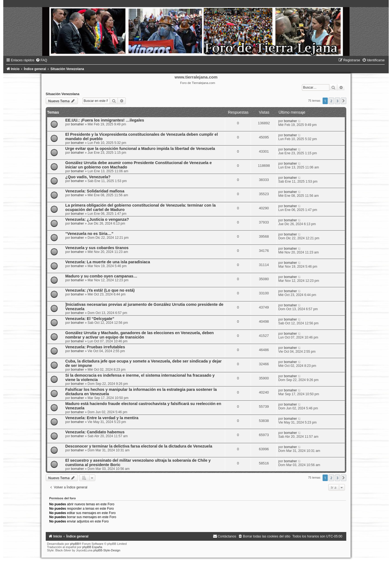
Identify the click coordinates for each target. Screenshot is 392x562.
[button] (344, 101)
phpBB (74, 544)
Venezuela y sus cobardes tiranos (97, 248)
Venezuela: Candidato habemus (95, 432)
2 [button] (331, 101)
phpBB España (92, 547)
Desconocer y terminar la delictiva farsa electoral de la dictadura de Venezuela (139, 446)
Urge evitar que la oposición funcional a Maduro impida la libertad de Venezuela (140, 149)
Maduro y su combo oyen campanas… (101, 276)
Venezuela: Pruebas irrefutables (95, 347)
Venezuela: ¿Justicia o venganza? (97, 219)
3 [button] (337, 101)
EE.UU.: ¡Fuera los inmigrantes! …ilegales (105, 120)
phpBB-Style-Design (107, 550)
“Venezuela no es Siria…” (89, 234)
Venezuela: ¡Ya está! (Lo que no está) (100, 290)
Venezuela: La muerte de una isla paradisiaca (108, 262)
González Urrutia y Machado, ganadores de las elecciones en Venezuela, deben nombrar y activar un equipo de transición (140, 335)
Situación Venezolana (63, 94)
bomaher (78, 124)
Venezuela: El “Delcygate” (90, 319)
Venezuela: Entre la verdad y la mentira (102, 418)
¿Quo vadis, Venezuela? (88, 177)
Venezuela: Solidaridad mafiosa (95, 191)
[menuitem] (41, 60)
